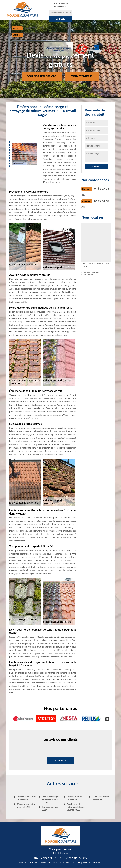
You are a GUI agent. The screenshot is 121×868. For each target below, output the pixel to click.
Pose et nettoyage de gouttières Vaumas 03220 (51, 800)
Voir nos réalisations (42, 76)
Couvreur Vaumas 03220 (50, 808)
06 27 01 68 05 (34, 34)
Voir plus (61, 761)
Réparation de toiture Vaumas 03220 (26, 806)
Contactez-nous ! (82, 76)
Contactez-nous (93, 863)
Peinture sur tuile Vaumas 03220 (75, 798)
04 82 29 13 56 (34, 28)
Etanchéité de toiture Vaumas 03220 (26, 798)
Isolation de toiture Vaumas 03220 (101, 798)
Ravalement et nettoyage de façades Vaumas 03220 (76, 807)
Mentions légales (70, 863)
